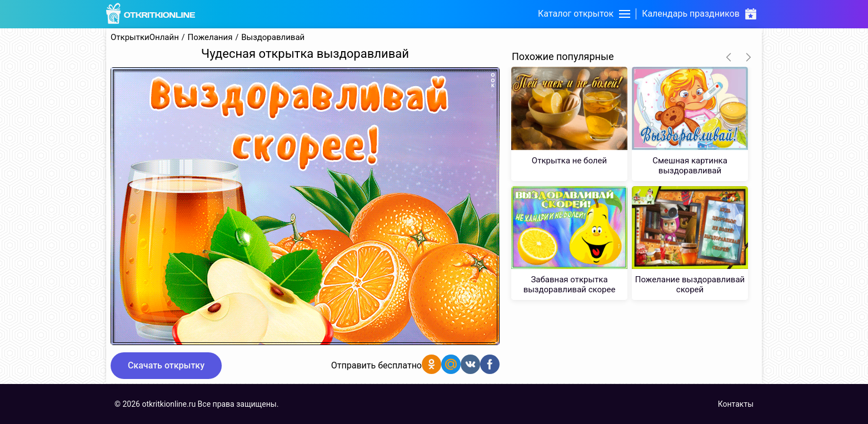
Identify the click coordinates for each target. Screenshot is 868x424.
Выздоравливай (273, 38)
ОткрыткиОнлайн (145, 38)
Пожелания (210, 38)
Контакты (736, 404)
